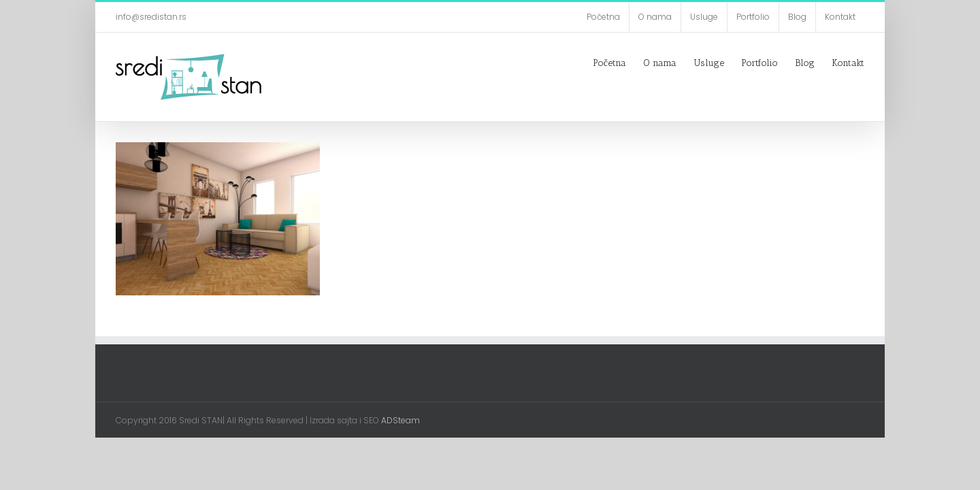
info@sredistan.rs (151, 17)
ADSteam (399, 420)
